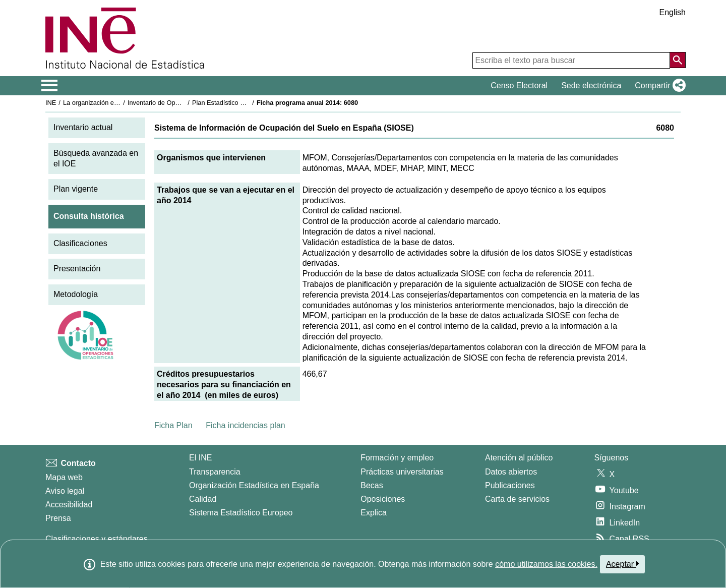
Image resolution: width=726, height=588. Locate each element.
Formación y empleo (397, 458)
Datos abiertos (511, 472)
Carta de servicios (517, 499)
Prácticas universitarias (402, 472)
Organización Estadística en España (254, 485)
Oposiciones (383, 499)
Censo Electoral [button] (519, 85)
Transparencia (215, 472)
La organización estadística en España (118, 103)
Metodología (76, 294)
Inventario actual (83, 127)
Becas (372, 485)
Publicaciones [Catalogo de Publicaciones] (510, 485)
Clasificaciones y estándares (97, 539)
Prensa (58, 518)
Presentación (77, 269)
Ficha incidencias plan (245, 425)
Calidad (203, 499)
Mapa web (64, 477)
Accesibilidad (69, 505)
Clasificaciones (80, 243)
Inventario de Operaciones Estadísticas (184, 103)
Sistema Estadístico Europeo (241, 513)
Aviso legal (65, 491)
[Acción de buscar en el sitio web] (678, 60)
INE (51, 103)
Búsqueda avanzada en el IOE (96, 158)
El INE (200, 458)
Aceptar (622, 564)
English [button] (673, 12)
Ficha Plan (173, 425)
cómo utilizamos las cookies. (546, 564)
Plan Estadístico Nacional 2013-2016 (245, 103)
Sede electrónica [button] (591, 85)
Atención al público (519, 458)
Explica (374, 513)
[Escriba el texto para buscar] (571, 61)
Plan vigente (76, 189)
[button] (658, 86)
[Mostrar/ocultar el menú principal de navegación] (50, 86)
